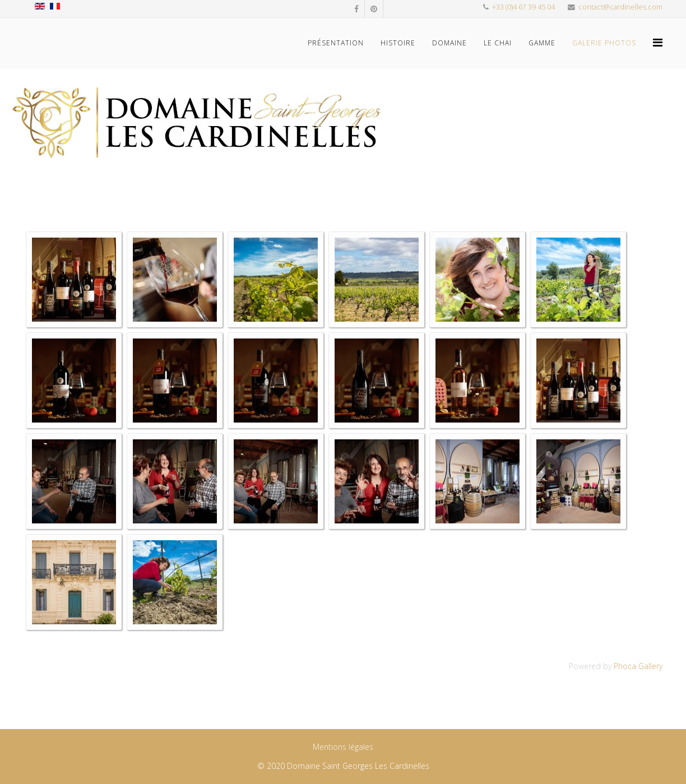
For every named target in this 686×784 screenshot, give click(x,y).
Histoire (398, 43)
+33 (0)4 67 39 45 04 (523, 7)
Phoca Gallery (638, 666)
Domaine (449, 43)
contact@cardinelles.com (620, 7)
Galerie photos (604, 43)
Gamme (542, 43)
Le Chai (498, 43)
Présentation (336, 43)
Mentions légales (343, 747)
